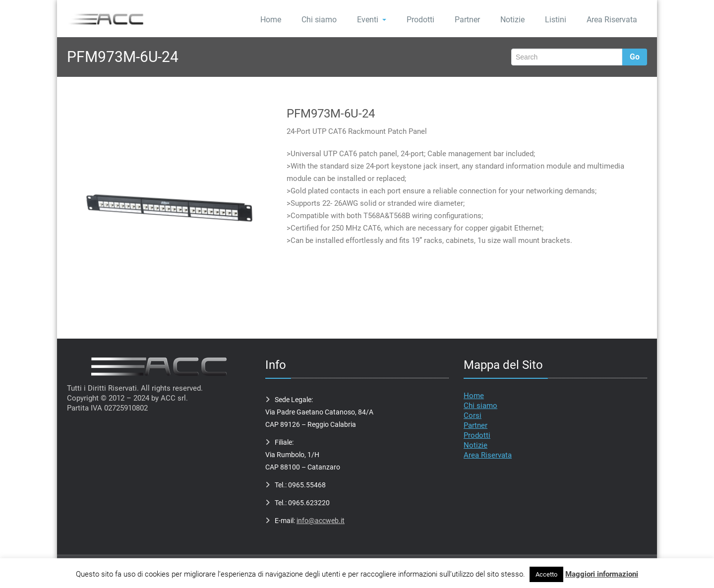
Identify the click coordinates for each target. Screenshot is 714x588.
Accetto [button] (546, 574)
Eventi (372, 20)
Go (635, 57)
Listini (556, 20)
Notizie (512, 20)
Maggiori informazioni (602, 574)
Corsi (473, 415)
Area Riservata (612, 20)
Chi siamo (319, 20)
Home (271, 20)
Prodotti (420, 20)
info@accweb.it (321, 521)
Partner (467, 20)
